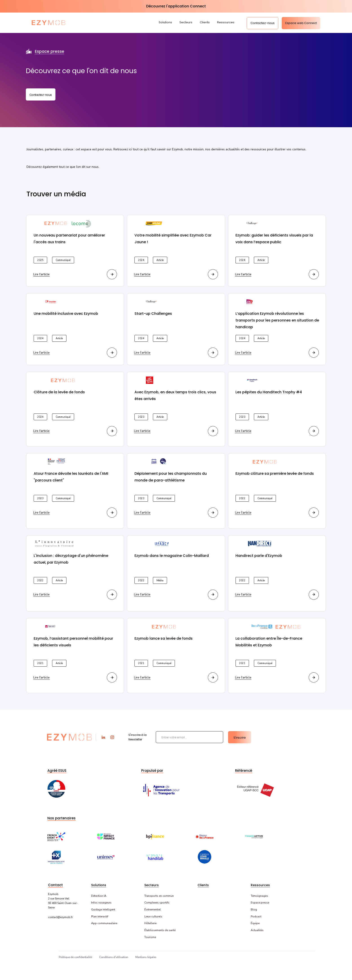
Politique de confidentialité (75, 957)
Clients (205, 22)
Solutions (165, 22)
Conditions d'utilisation (114, 957)
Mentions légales (146, 957)
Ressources (226, 22)
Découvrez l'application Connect (176, 6)
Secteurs (186, 22)
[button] (167, 23)
